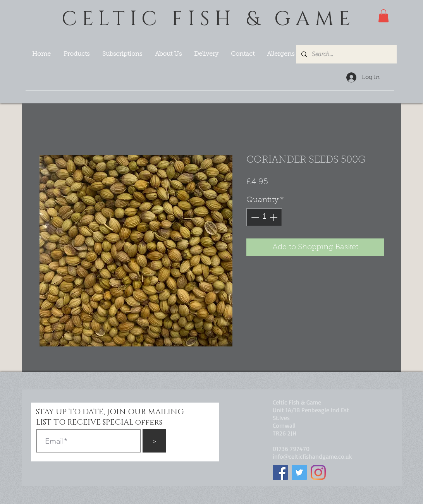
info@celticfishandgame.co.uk (312, 456)
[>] (154, 441)
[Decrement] (254, 217)
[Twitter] (299, 472)
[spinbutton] (264, 217)
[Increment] (274, 217)
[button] (383, 16)
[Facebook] (280, 472)
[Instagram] (318, 472)
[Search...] (346, 54)
